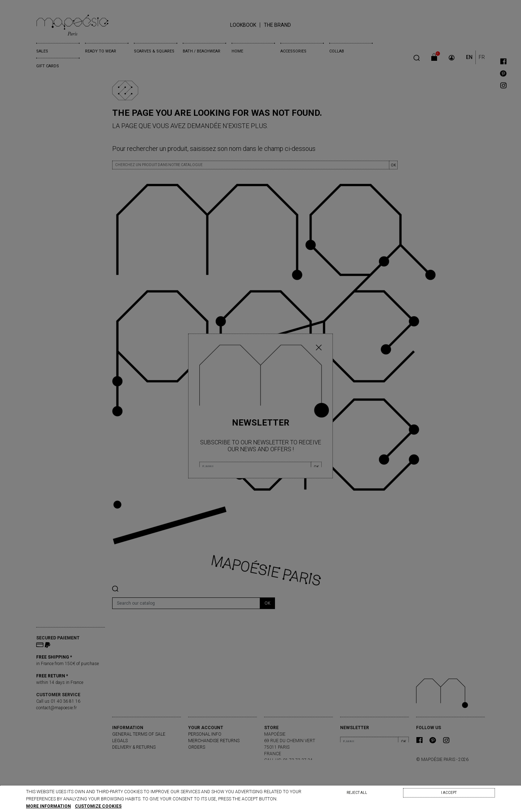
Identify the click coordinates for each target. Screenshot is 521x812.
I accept (449, 793)
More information (48, 806)
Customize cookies (98, 806)
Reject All (357, 793)
